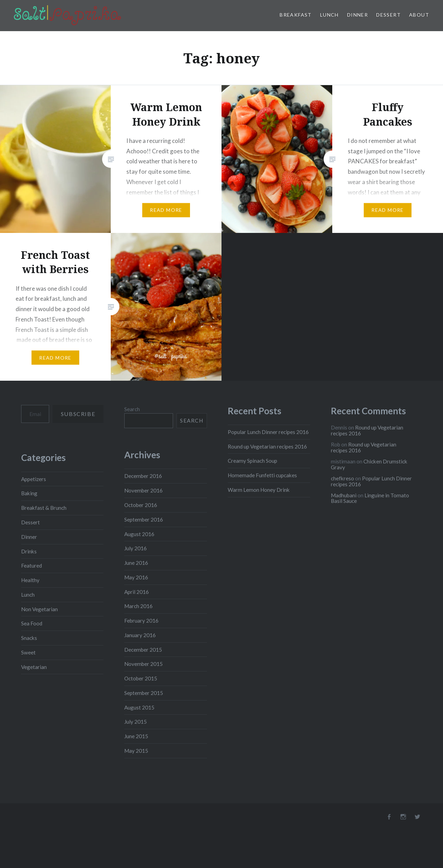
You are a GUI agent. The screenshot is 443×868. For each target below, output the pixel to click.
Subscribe (78, 414)
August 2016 (139, 534)
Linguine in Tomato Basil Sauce (370, 498)
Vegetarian (34, 667)
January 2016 (140, 635)
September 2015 (144, 693)
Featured (31, 566)
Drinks (29, 551)
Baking (29, 493)
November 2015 (143, 664)
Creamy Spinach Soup (252, 461)
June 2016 (136, 563)
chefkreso (342, 478)
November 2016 (143, 490)
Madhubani (344, 495)
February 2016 (141, 621)
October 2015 (141, 678)
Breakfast (296, 15)
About (419, 15)
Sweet (28, 652)
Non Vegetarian (39, 609)
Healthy (30, 580)
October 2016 (141, 505)
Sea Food (32, 623)
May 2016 (136, 577)
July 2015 (135, 722)
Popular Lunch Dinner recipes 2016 (268, 432)
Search (132, 409)
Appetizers (34, 479)
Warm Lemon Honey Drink (259, 490)
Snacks (29, 638)
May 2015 (136, 751)
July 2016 (135, 548)
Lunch (329, 15)
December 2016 (143, 476)
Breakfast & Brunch (44, 508)
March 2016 (138, 606)
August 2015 (139, 707)
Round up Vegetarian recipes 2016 (267, 446)
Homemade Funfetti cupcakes (262, 475)
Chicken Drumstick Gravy (369, 464)
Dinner (358, 15)
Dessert (388, 15)
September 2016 (144, 519)
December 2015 (143, 650)
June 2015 (136, 736)
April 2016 (137, 592)
